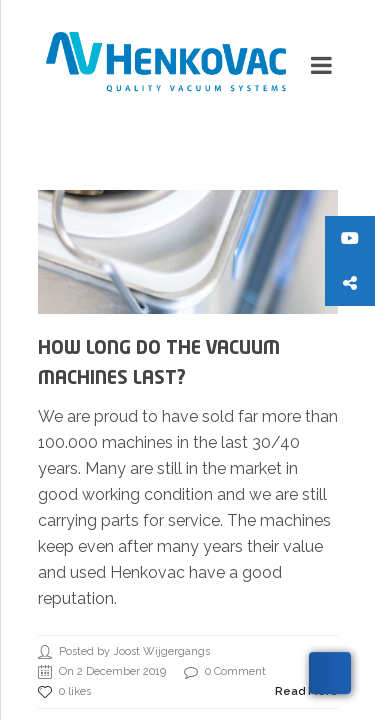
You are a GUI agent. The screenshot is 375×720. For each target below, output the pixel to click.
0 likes (64, 692)
